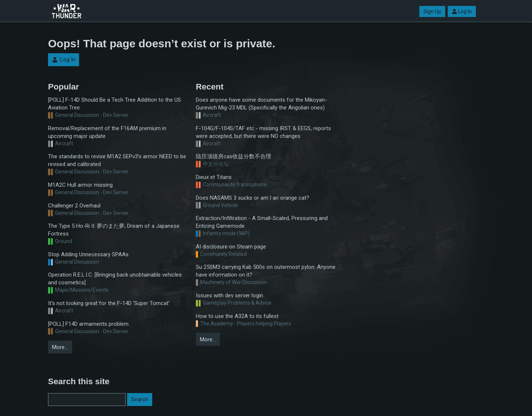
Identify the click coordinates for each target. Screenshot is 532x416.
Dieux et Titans (214, 177)
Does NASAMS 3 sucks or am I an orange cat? (253, 198)
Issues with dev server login (229, 295)
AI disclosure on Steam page (231, 247)
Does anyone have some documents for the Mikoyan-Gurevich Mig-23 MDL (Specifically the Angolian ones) (261, 104)
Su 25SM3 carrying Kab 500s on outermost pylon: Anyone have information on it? (266, 271)
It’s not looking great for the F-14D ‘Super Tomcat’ (109, 303)
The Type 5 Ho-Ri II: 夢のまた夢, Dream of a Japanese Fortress (114, 230)
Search (140, 399)
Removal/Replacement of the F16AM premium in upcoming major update (107, 132)
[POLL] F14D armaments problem (88, 324)
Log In (462, 11)
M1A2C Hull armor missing (80, 185)
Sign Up (432, 11)
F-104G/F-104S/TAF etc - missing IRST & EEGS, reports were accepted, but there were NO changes (263, 132)
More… (60, 347)
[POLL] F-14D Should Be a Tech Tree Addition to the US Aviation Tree (115, 104)
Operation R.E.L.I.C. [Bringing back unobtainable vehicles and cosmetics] (115, 279)
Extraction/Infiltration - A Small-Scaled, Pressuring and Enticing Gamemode (262, 222)
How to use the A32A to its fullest (237, 316)
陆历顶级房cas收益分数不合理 (233, 156)
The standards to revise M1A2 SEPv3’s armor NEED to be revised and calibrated (117, 160)
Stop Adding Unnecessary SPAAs (88, 254)
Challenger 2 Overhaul (74, 206)
